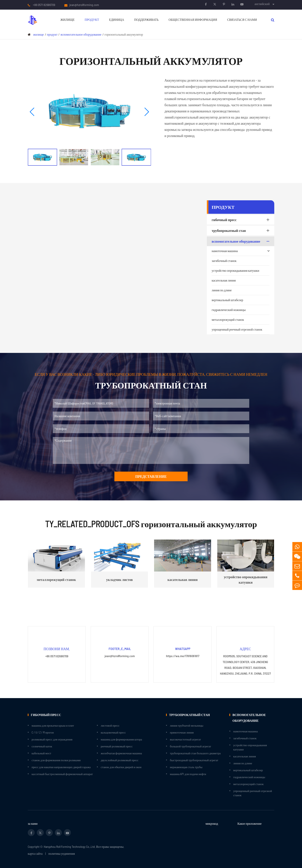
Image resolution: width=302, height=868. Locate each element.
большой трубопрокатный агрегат (190, 746)
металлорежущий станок (228, 320)
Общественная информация (193, 20)
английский (262, 4)
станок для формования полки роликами (56, 760)
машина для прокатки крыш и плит (53, 725)
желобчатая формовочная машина (121, 753)
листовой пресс (110, 725)
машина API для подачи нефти (188, 774)
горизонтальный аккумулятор (124, 34)
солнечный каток (42, 746)
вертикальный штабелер (227, 300)
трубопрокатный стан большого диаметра (195, 753)
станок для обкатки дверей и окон (121, 767)
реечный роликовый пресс (117, 746)
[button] (32, 112)
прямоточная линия (182, 732)
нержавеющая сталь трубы (186, 767)
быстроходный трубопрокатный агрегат (194, 760)
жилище (67, 20)
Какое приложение (250, 823)
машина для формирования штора (121, 739)
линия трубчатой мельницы (187, 725)
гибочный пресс (241, 220)
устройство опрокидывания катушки (235, 270)
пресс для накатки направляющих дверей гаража (61, 767)
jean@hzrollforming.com (84, 5)
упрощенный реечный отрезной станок (237, 329)
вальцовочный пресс (113, 732)
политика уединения (62, 853)
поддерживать (146, 20)
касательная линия (224, 280)
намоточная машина (241, 251)
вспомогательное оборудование (81, 34)
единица (117, 20)
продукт (92, 20)
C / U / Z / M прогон (43, 732)
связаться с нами (242, 20)
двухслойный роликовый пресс (120, 760)
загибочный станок (224, 261)
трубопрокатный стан (241, 231)
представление (151, 476)
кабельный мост (41, 753)
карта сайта (35, 853)
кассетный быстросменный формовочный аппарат (62, 774)
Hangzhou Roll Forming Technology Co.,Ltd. (70, 847)
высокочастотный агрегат (185, 739)
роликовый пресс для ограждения (52, 739)
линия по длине (222, 290)
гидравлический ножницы (229, 310)
